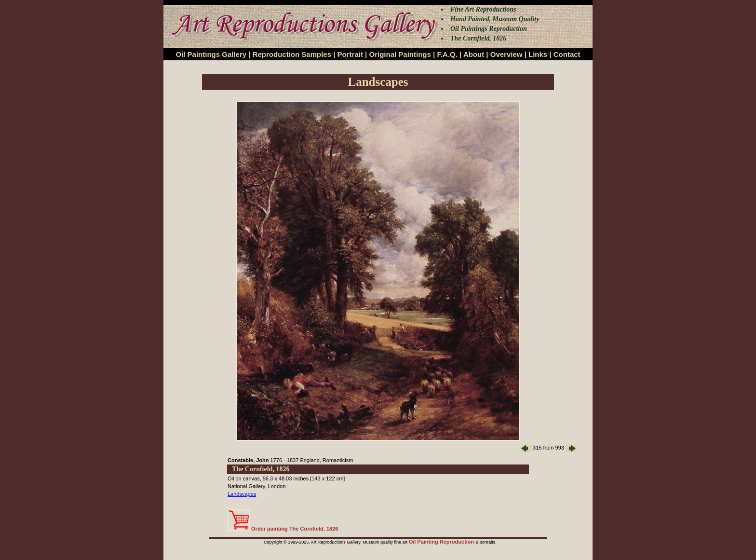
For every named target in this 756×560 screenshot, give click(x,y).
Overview (506, 54)
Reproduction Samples (292, 54)
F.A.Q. (447, 54)
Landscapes (242, 494)
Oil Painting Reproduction (442, 542)
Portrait (350, 54)
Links (538, 54)
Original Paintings (400, 54)
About (474, 54)
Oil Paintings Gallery (211, 54)
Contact (567, 54)
